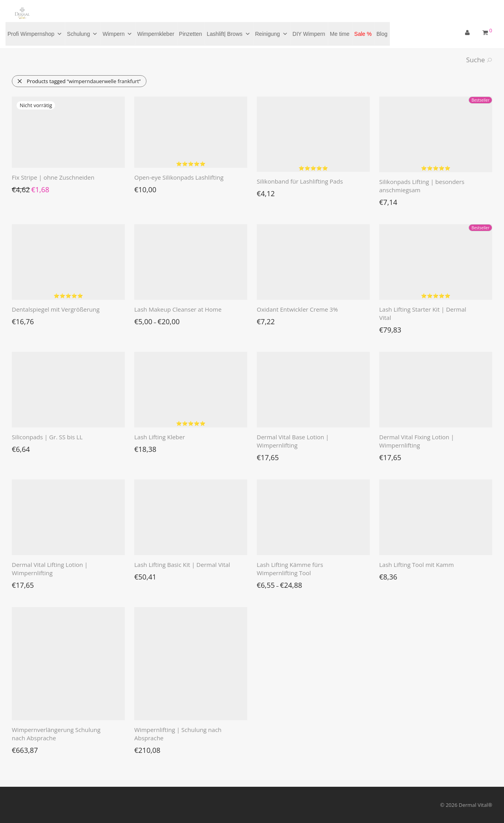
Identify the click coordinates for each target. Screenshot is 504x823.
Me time (340, 34)
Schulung (82, 34)
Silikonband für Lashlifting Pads (300, 181)
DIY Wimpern (309, 34)
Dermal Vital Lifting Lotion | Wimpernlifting (50, 569)
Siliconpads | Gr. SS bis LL (47, 437)
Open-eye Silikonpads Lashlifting (179, 177)
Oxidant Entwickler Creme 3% (297, 309)
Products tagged (79, 81)
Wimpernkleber (156, 34)
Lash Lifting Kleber (160, 437)
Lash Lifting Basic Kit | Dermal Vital (182, 565)
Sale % (363, 34)
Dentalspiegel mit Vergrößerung (56, 309)
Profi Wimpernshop (35, 34)
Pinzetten (191, 34)
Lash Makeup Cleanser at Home (178, 309)
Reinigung (271, 34)
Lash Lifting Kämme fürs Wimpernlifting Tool (290, 569)
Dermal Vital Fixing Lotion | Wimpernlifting (417, 441)
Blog (382, 34)
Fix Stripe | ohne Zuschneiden (53, 177)
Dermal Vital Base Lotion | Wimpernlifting (293, 441)
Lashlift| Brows (229, 34)
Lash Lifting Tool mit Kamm (417, 565)
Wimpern (117, 34)
